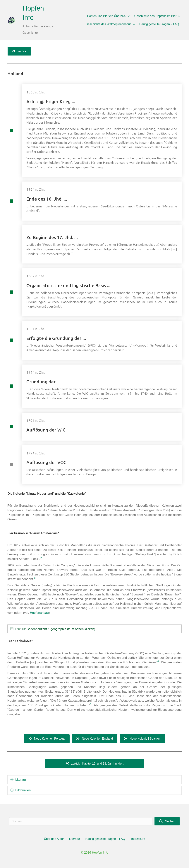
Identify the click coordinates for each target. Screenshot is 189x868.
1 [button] (74, 253)
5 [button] (91, 704)
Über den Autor (54, 839)
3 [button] (35, 578)
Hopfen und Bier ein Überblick (107, 16)
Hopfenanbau (39, 613)
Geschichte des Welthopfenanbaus (109, 24)
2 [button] (41, 558)
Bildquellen (23, 790)
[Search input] (81, 821)
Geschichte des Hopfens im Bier (155, 16)
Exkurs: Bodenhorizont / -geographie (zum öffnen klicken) (55, 629)
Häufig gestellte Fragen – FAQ (159, 24)
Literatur (21, 780)
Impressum (138, 839)
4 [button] (158, 661)
